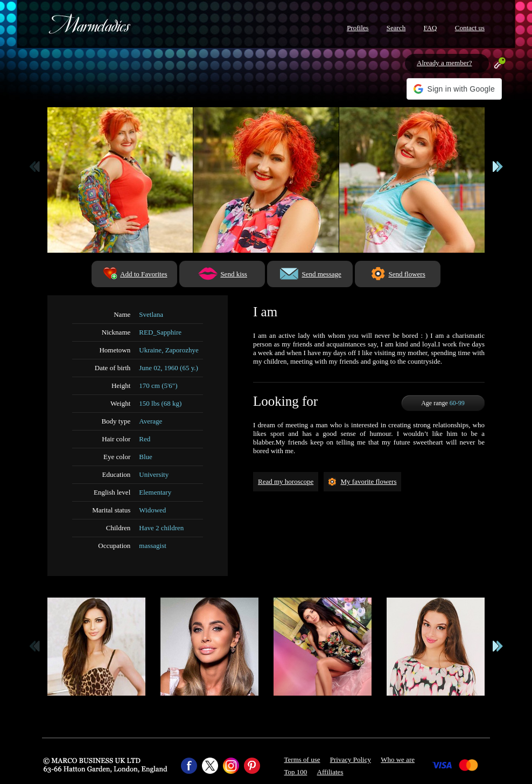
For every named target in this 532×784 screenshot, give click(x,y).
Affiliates (330, 772)
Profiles (358, 28)
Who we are (398, 759)
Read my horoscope (286, 481)
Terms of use (302, 759)
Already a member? (444, 63)
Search (396, 28)
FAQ (430, 28)
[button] (454, 89)
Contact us (470, 28)
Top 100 (296, 772)
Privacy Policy (351, 759)
